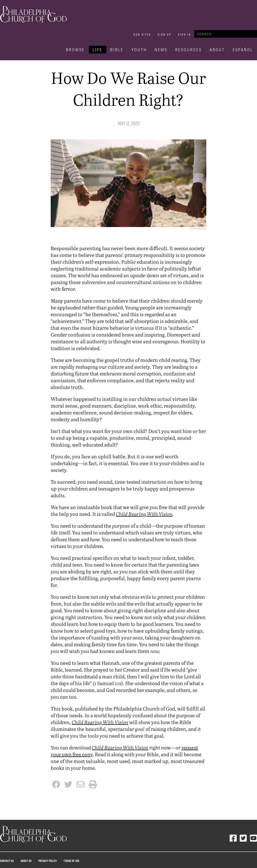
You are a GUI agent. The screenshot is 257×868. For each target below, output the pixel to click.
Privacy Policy (48, 861)
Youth (139, 50)
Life (98, 50)
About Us (26, 861)
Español (243, 50)
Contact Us (7, 861)
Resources (188, 50)
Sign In (184, 34)
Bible (117, 50)
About (217, 50)
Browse (75, 50)
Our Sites (142, 34)
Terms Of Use (71, 861)
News (161, 50)
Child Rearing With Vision (144, 514)
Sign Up (165, 34)
